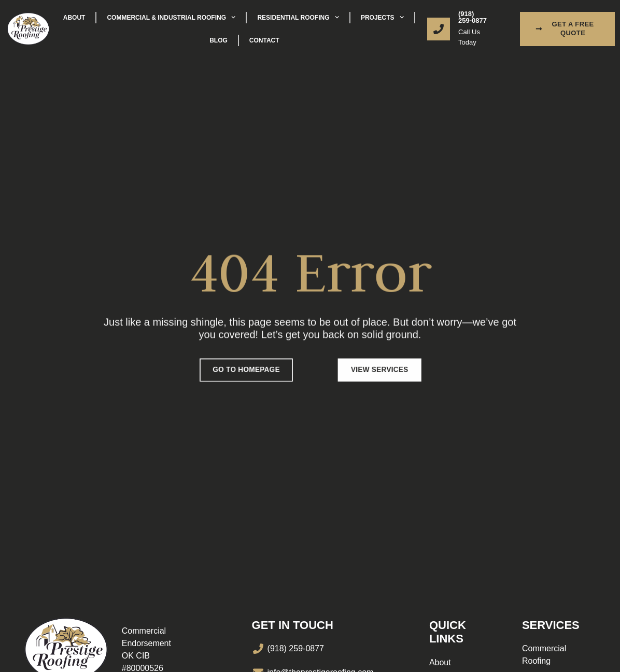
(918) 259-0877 (473, 17)
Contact (264, 40)
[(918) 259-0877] (439, 29)
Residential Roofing (298, 17)
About (74, 18)
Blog (219, 40)
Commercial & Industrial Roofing (171, 17)
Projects (382, 17)
